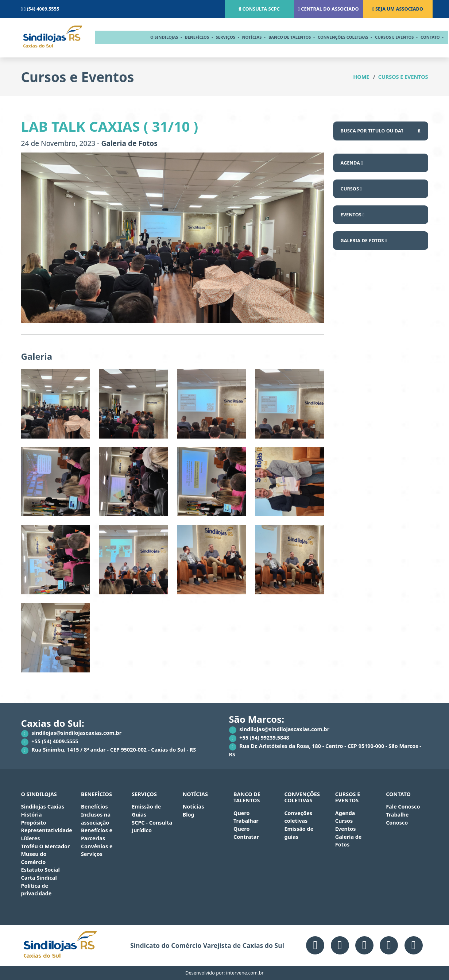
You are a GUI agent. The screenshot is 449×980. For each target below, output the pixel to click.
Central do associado (328, 9)
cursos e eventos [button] (384, 37)
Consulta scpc (259, 9)
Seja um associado (398, 9)
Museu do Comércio (34, 858)
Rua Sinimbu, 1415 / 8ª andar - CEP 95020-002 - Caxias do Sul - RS (109, 750)
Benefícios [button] (187, 37)
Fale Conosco (403, 807)
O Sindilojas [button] (154, 37)
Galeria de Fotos (364, 240)
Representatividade (47, 830)
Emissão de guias (299, 833)
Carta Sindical (39, 878)
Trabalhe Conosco (397, 819)
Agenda (352, 163)
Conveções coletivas (298, 817)
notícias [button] (241, 37)
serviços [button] (215, 37)
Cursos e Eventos (403, 77)
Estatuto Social (40, 870)
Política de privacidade (36, 890)
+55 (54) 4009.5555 (50, 742)
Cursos (351, 189)
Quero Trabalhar (246, 817)
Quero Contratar (246, 833)
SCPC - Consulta (152, 823)
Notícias (193, 807)
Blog (189, 815)
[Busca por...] (372, 131)
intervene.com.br (245, 973)
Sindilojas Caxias (43, 807)
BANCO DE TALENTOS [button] (279, 37)
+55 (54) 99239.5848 (259, 738)
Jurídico (142, 830)
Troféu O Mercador (46, 846)
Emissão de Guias (146, 811)
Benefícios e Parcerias (97, 834)
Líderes (31, 838)
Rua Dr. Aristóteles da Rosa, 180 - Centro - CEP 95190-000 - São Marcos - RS (325, 750)
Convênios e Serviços (97, 850)
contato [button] (420, 37)
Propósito (34, 823)
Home (361, 77)
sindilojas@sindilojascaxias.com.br (71, 733)
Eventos (353, 215)
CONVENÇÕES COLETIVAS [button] (332, 37)
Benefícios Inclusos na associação (96, 814)
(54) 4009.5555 (40, 9)
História (32, 815)
